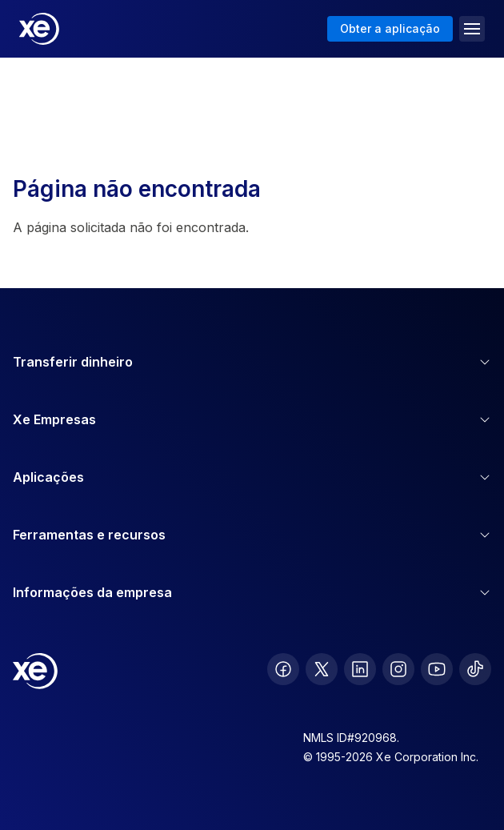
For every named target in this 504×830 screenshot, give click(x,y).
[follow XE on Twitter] (322, 669)
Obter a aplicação (390, 28)
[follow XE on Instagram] (398, 669)
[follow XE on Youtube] (437, 669)
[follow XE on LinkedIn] (360, 669)
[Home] (39, 29)
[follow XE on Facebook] (283, 669)
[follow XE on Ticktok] (475, 669)
